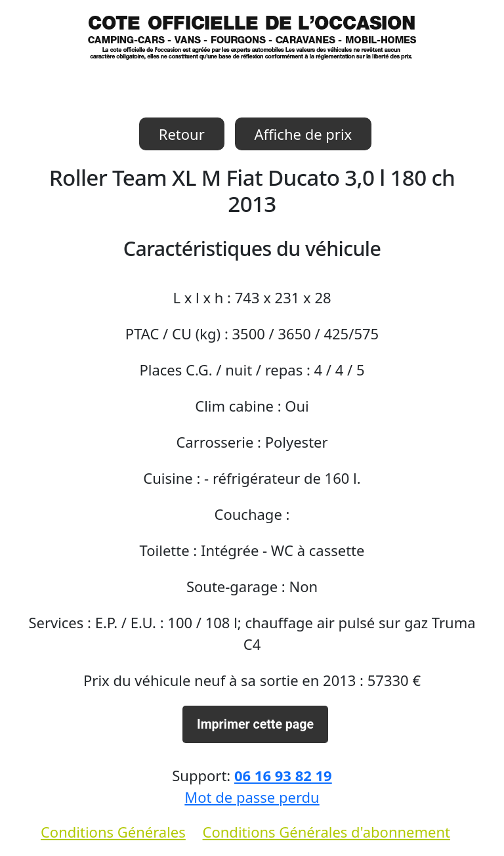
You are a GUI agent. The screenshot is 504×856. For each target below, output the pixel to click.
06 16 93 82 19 (283, 775)
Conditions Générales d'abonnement (326, 832)
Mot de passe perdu (252, 797)
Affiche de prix (304, 134)
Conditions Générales (113, 832)
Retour (182, 134)
